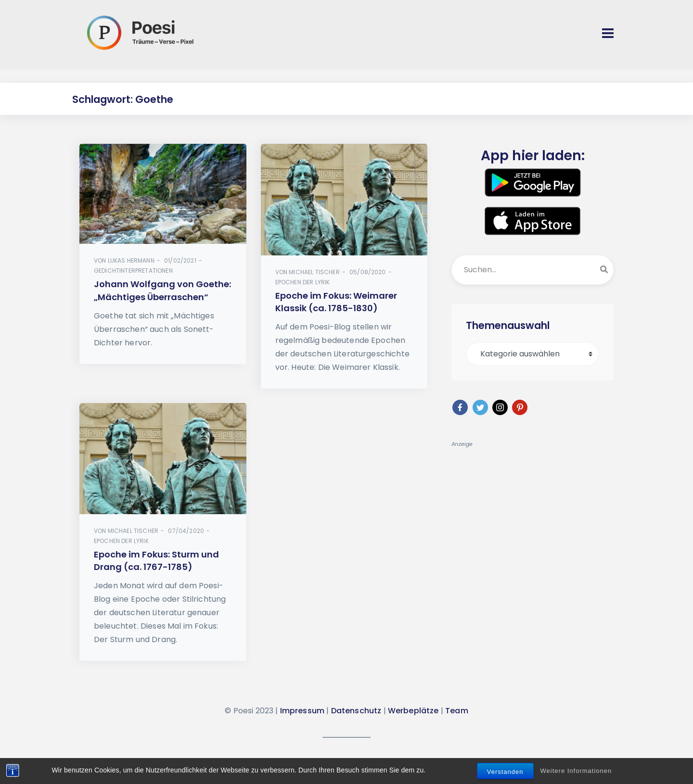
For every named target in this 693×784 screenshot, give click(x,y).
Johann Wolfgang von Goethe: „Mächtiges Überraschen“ (162, 290)
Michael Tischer (314, 272)
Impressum (302, 711)
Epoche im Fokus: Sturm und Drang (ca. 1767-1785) (156, 561)
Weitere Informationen (576, 771)
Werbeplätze (413, 711)
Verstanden (505, 772)
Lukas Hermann (131, 260)
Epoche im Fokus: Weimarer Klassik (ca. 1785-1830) (336, 302)
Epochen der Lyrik (303, 282)
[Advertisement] (533, 515)
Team (457, 711)
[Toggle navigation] (608, 33)
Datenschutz (356, 711)
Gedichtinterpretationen (133, 271)
